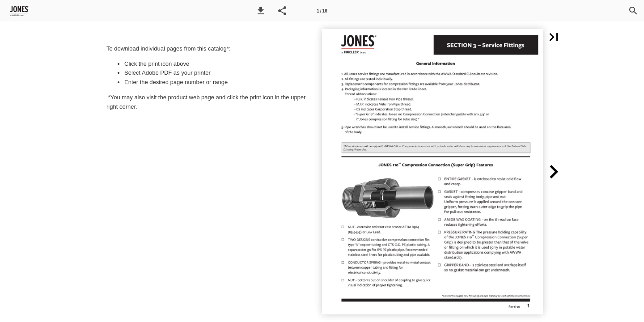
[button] (261, 11)
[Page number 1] (322, 11)
